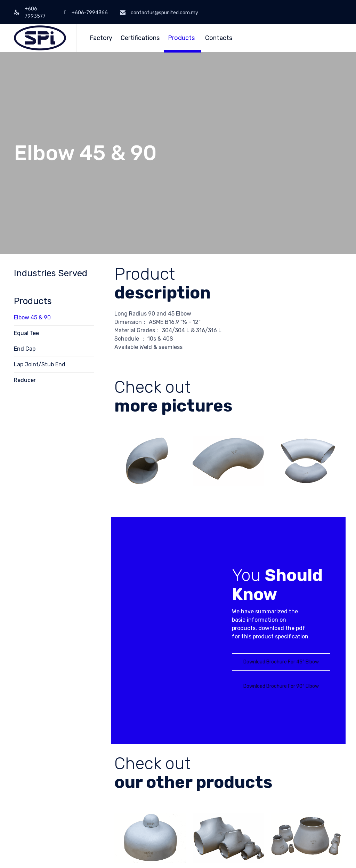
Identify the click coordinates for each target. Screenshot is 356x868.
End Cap (25, 349)
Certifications (140, 38)
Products (181, 38)
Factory (101, 38)
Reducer (25, 380)
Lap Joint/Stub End (40, 364)
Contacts (219, 38)
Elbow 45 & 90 (32, 317)
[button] (281, 662)
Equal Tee (26, 333)
